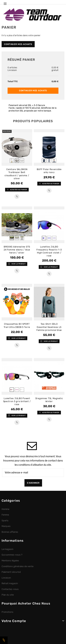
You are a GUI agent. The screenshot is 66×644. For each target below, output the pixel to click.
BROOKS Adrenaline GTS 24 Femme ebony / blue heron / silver (17, 250)
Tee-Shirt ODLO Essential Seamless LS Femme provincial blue (49, 327)
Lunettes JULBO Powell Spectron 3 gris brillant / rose (17, 401)
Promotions (8, 612)
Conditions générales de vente (18, 566)
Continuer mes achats (18, 44)
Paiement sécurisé (11, 572)
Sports (5, 521)
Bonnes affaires (10, 532)
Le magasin (8, 549)
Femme (5, 515)
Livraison (6, 578)
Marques (6, 526)
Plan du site (8, 595)
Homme (6, 509)
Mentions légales (10, 561)
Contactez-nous (10, 589)
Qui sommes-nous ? (12, 555)
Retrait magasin (10, 583)
